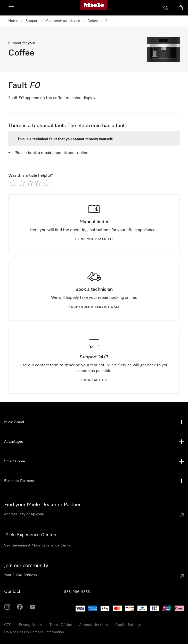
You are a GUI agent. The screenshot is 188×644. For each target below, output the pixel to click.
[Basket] (181, 8)
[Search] (166, 8)
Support (32, 21)
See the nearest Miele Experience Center (38, 545)
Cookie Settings (128, 625)
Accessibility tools (94, 625)
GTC (8, 625)
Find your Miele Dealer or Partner (42, 505)
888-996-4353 (77, 592)
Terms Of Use (61, 625)
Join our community (26, 566)
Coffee (93, 21)
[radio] (13, 183)
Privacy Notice (31, 625)
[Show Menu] (11, 8)
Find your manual (94, 239)
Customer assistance (63, 21)
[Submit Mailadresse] (182, 576)
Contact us (94, 380)
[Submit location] (182, 515)
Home (13, 21)
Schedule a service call (94, 307)
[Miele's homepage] (94, 8)
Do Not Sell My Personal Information (34, 632)
